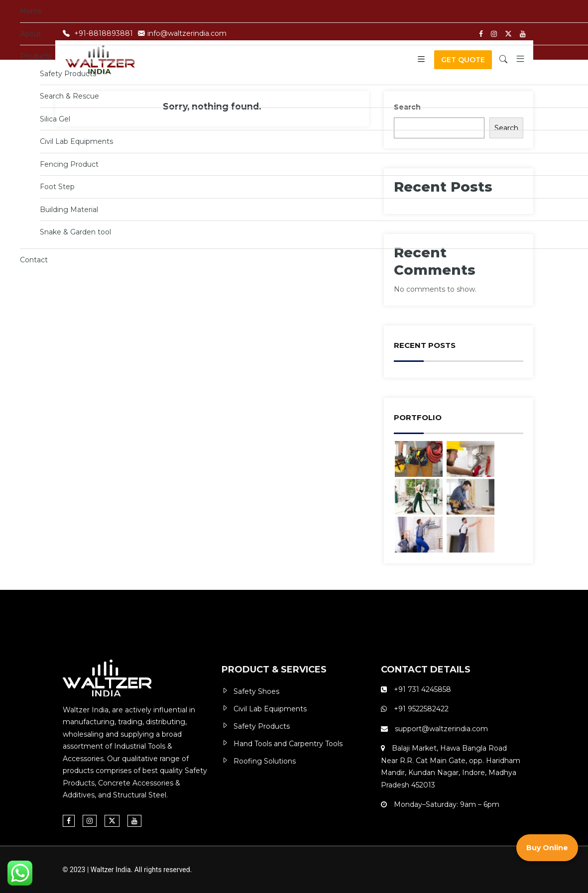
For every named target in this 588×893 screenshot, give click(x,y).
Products (36, 56)
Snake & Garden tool (75, 232)
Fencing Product (69, 164)
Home (31, 11)
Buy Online (547, 849)
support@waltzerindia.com (441, 729)
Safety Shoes (256, 691)
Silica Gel (55, 119)
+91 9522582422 (420, 709)
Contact (34, 260)
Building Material (69, 210)
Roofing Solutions (265, 761)
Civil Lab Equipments (76, 141)
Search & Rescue (69, 96)
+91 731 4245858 (422, 689)
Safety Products (68, 74)
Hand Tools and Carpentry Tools (288, 744)
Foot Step (57, 187)
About (31, 34)
